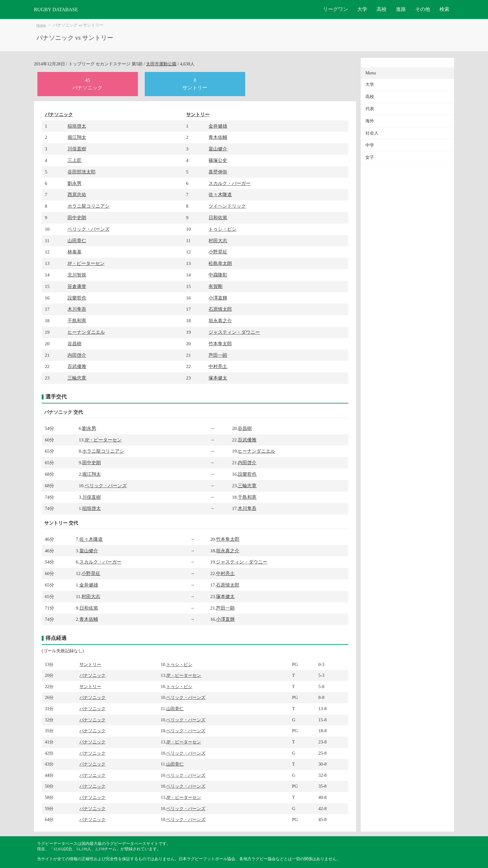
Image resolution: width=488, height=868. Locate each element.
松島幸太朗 (220, 263)
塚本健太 (218, 378)
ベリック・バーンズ (89, 229)
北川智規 (77, 275)
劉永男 (75, 183)
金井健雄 (218, 126)
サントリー (198, 114)
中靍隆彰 (218, 275)
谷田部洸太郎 (82, 172)
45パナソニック (87, 84)
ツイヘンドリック (227, 206)
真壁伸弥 (218, 172)
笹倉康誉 (77, 286)
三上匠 (75, 160)
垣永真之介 (220, 321)
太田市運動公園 (161, 64)
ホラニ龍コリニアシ (89, 206)
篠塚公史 (218, 160)
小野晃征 (218, 252)
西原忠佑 (77, 194)
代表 (370, 109)
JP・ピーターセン (86, 263)
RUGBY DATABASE (56, 9)
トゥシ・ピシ (223, 229)
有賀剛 (216, 286)
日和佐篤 (218, 217)
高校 (382, 9)
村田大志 (218, 241)
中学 (370, 145)
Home (41, 25)
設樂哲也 (77, 298)
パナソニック (59, 114)
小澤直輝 (218, 298)
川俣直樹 (77, 149)
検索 (444, 9)
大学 (362, 9)
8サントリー (195, 84)
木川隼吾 (77, 309)
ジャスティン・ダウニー (234, 332)
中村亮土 (218, 366)
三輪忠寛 (77, 378)
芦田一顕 (218, 355)
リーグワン (335, 9)
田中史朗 (77, 217)
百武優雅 (77, 366)
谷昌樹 (75, 344)
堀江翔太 (77, 137)
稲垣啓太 (77, 126)
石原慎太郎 (220, 309)
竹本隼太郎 (220, 344)
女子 (370, 157)
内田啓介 (77, 355)
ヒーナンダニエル (86, 332)
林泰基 (75, 252)
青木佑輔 (218, 137)
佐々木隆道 (220, 194)
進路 (401, 9)
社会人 (372, 133)
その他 (423, 9)
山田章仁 (77, 241)
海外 (370, 121)
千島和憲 (77, 321)
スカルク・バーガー (230, 183)
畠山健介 (218, 149)
